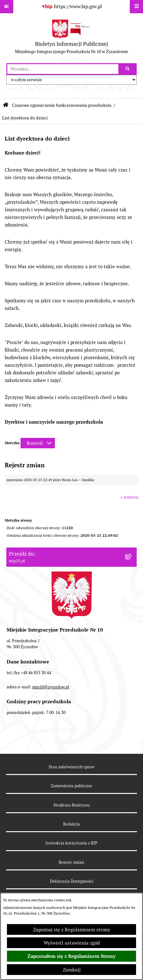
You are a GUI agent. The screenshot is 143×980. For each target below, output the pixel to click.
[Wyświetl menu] (136, 7)
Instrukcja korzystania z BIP (71, 843)
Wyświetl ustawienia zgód (72, 943)
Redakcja (71, 824)
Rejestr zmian (71, 862)
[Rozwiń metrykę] (38, 443)
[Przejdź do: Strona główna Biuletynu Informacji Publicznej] (6, 105)
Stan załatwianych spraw (71, 767)
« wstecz (129, 497)
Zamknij (72, 970)
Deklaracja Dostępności (72, 881)
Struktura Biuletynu (71, 805)
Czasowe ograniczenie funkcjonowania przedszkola (62, 105)
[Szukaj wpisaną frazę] (128, 69)
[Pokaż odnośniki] (7, 7)
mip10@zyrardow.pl (51, 687)
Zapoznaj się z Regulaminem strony (72, 930)
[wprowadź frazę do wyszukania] (63, 69)
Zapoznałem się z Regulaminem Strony (71, 956)
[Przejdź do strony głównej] (71, 38)
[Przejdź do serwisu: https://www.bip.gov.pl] (72, 7)
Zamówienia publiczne (71, 786)
